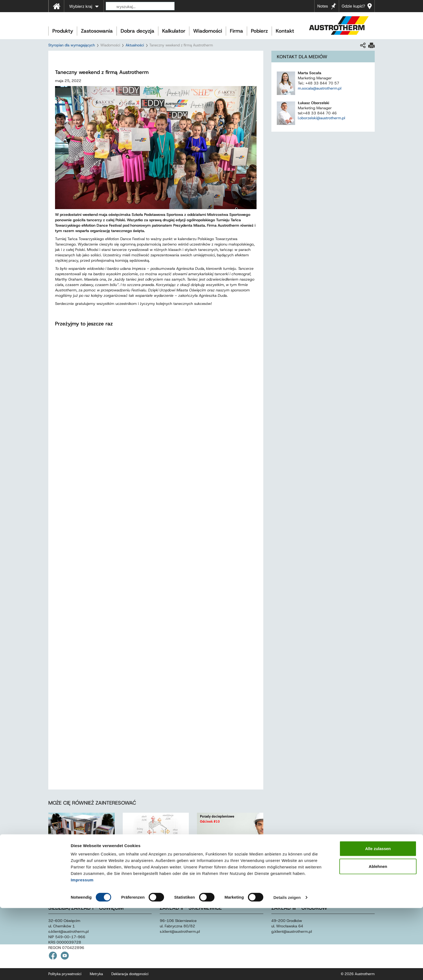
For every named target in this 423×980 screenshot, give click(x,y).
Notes (323, 6)
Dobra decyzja (137, 31)
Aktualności (135, 45)
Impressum (82, 952)
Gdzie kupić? (353, 6)
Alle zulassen (378, 921)
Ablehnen (378, 938)
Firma (236, 31)
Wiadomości (208, 31)
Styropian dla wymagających (72, 45)
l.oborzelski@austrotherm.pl (321, 118)
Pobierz (259, 31)
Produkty (63, 31)
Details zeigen (287, 969)
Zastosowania (97, 31)
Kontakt (285, 31)
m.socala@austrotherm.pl (320, 88)
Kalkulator (174, 31)
